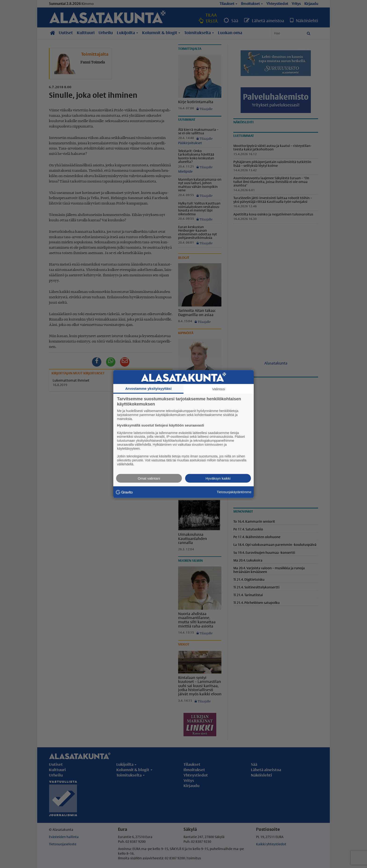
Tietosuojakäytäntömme (234, 492)
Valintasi (219, 389)
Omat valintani (149, 478)
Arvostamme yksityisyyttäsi (148, 388)
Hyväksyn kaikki (218, 478)
